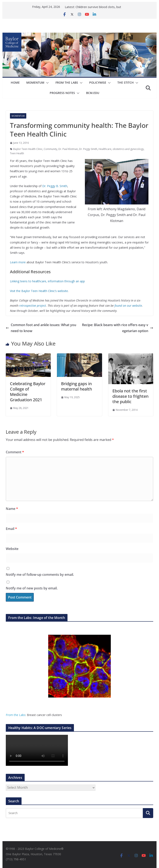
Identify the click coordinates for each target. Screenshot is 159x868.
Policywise (98, 83)
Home (15, 83)
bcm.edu (93, 93)
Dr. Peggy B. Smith (55, 186)
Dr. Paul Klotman (68, 149)
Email (11, 529)
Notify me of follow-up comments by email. (40, 575)
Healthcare (105, 149)
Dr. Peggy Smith (88, 149)
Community (50, 149)
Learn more (18, 262)
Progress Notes (62, 93)
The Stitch (126, 83)
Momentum (35, 83)
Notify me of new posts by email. (32, 588)
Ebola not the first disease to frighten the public (130, 396)
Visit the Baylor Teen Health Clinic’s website (39, 291)
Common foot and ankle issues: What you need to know (41, 328)
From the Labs (16, 715)
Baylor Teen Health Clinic (28, 149)
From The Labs (67, 83)
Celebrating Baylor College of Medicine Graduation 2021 (28, 392)
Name (12, 509)
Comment (15, 452)
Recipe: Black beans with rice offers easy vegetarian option (118, 328)
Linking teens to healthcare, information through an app (47, 281)
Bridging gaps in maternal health (76, 386)
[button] (47, 83)
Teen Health (17, 153)
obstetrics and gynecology (128, 149)
